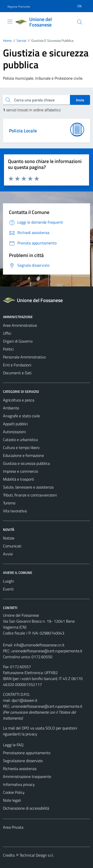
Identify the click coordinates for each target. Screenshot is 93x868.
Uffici (7, 333)
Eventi (8, 589)
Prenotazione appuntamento (27, 753)
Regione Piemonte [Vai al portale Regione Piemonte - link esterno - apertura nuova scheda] (19, 7)
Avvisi (8, 554)
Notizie (9, 538)
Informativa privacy (19, 784)
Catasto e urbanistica (20, 440)
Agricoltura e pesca (19, 400)
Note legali (12, 800)
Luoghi (8, 581)
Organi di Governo (18, 341)
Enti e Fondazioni (17, 365)
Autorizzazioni (14, 432)
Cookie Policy (14, 792)
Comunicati (12, 546)
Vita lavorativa (15, 511)
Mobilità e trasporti (18, 479)
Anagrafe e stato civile (21, 416)
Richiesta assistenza (20, 769)
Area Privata (13, 827)
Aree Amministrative (20, 325)
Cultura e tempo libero (21, 447)
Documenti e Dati (17, 373)
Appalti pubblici (15, 424)
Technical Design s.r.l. (37, 855)
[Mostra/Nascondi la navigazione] (10, 22)
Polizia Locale (23, 130)
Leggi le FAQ (13, 745)
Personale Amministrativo (24, 357)
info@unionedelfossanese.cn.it (39, 645)
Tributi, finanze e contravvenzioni (30, 495)
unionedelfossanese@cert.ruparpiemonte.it (47, 651)
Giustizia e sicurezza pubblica (26, 463)
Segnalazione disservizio (23, 761)
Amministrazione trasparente (27, 776)
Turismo (9, 503)
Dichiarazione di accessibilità (26, 808)
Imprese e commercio (20, 471)
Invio (80, 100)
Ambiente (11, 408)
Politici (8, 349)
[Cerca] (80, 22)
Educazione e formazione (23, 455)
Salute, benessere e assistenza (28, 487)
